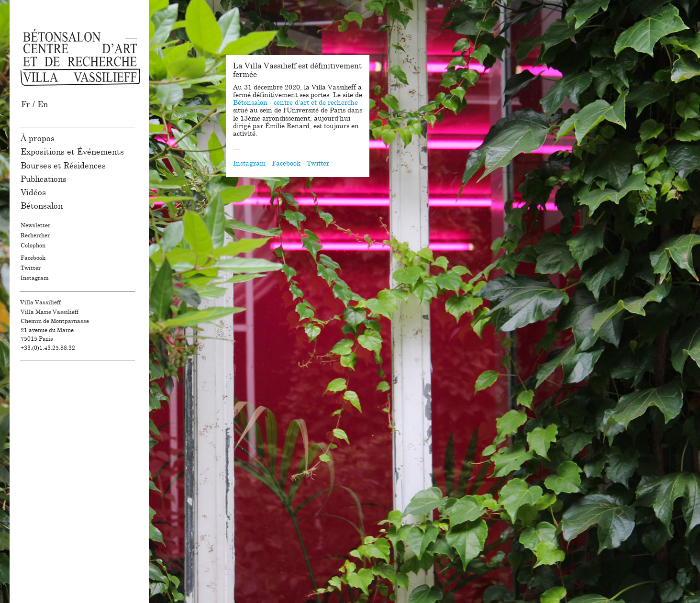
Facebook (33, 258)
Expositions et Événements (72, 152)
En (43, 105)
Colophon (33, 246)
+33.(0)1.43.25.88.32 (48, 348)
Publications (44, 179)
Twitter (31, 268)
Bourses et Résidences (63, 166)
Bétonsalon (42, 206)
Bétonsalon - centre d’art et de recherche (295, 103)
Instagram (35, 278)
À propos (38, 139)
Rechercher (35, 235)
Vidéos (33, 193)
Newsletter (35, 225)
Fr (26, 105)
